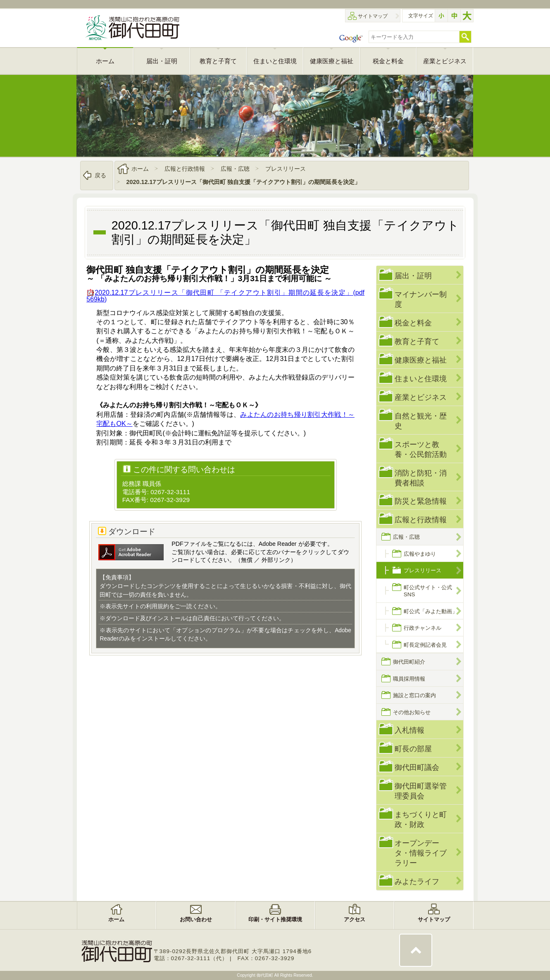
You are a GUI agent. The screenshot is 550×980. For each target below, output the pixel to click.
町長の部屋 (413, 749)
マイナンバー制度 (421, 299)
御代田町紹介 (409, 662)
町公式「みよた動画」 (431, 611)
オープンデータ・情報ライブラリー (421, 853)
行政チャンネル (423, 628)
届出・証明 (413, 276)
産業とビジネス (421, 397)
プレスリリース (286, 169)
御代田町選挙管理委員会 (421, 791)
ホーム (140, 169)
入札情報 (410, 730)
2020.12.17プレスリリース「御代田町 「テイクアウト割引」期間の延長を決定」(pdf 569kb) (225, 296)
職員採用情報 (409, 679)
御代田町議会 (417, 767)
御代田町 (265, 975)
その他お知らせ (412, 712)
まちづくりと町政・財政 (421, 819)
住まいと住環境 (421, 379)
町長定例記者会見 (425, 645)
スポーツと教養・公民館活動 (421, 449)
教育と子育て (417, 341)
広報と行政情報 (185, 169)
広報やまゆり (420, 554)
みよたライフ (417, 881)
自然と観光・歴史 (421, 421)
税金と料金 (413, 323)
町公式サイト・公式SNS (428, 591)
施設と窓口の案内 (414, 695)
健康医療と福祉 (421, 360)
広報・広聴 (235, 169)
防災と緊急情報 (421, 501)
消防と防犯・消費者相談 (421, 478)
